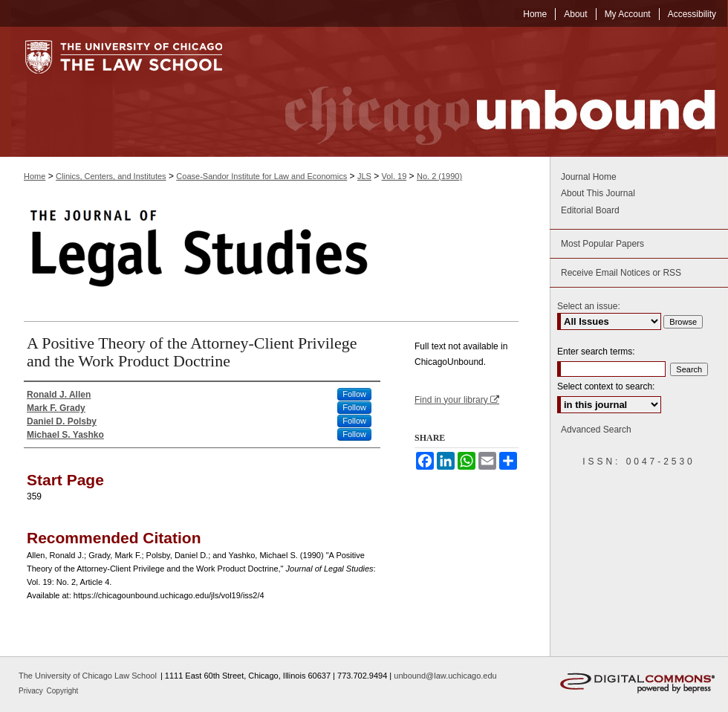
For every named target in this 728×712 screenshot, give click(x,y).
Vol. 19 (394, 176)
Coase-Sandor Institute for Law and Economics (261, 176)
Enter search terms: (596, 352)
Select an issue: (589, 306)
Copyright (63, 691)
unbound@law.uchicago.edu (445, 676)
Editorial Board (590, 210)
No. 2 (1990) (439, 176)
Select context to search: (606, 386)
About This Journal (598, 193)
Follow (354, 394)
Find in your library (457, 400)
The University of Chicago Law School (88, 676)
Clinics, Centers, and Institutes (111, 176)
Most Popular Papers (602, 244)
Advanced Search (596, 430)
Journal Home (589, 177)
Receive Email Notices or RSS (621, 273)
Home (35, 176)
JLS (364, 176)
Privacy (32, 691)
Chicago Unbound (487, 92)
